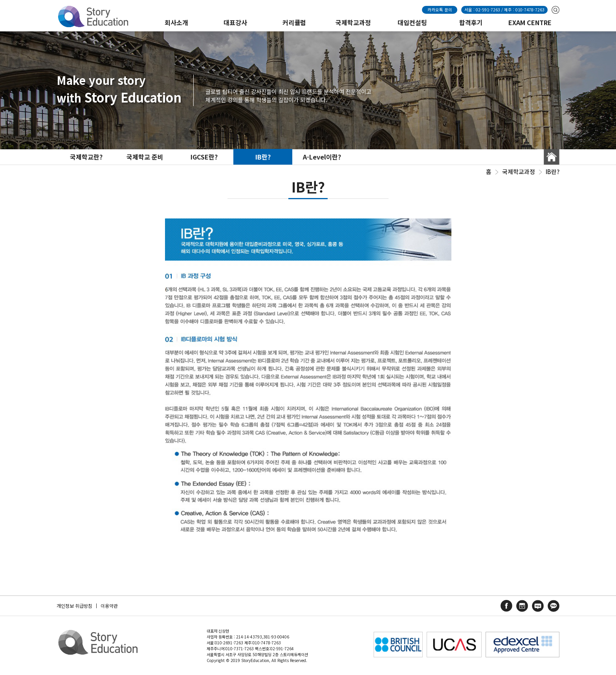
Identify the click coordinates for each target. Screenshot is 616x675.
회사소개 (176, 22)
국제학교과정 (353, 22)
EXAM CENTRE (530, 22)
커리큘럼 (294, 22)
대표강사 (235, 22)
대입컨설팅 (412, 22)
